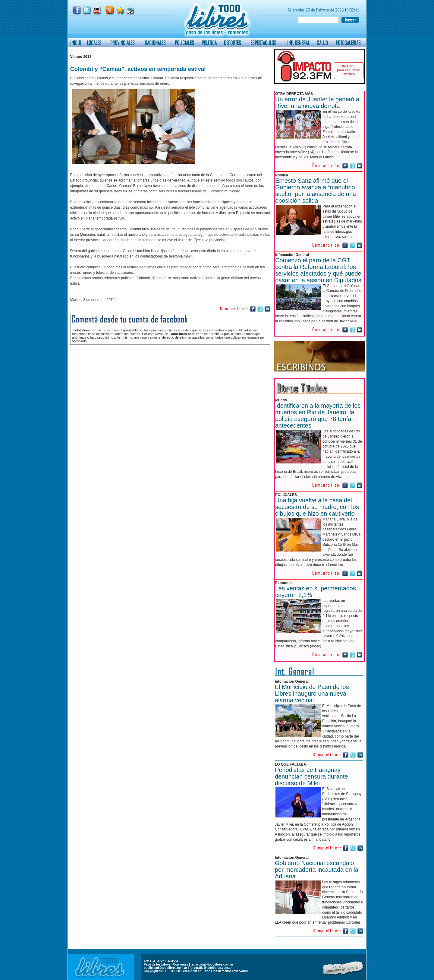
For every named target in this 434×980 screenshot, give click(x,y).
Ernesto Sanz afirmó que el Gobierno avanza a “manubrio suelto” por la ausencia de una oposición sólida (316, 191)
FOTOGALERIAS (348, 43)
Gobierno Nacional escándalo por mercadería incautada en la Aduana (317, 870)
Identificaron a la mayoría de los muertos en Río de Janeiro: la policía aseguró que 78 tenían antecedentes (318, 416)
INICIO (76, 43)
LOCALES (94, 43)
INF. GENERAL (298, 43)
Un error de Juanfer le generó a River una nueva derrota (317, 103)
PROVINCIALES (123, 43)
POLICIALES (184, 43)
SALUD (322, 43)
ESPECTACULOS (263, 43)
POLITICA (209, 43)
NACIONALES (155, 43)
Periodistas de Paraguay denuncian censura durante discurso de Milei (311, 776)
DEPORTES (233, 43)
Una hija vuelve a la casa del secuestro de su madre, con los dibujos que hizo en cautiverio (317, 507)
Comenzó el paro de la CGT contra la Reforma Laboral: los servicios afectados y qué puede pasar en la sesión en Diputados (318, 270)
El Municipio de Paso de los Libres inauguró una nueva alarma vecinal (312, 694)
